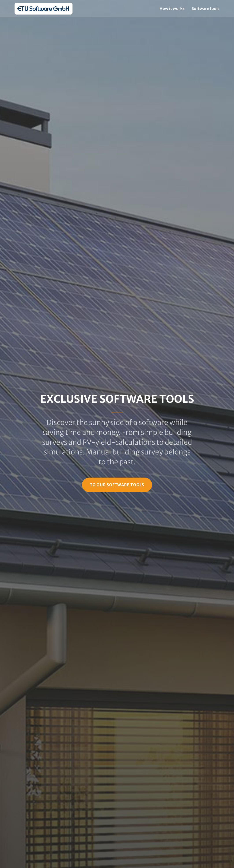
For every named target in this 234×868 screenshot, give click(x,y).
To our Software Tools (117, 485)
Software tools (206, 9)
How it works (172, 9)
